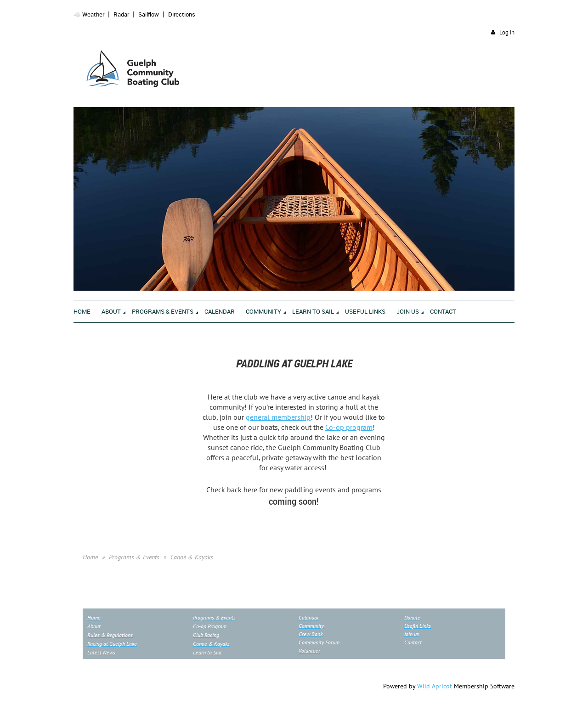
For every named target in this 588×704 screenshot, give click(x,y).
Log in (507, 32)
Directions (182, 14)
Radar (121, 14)
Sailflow (149, 14)
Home (90, 557)
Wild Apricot (435, 686)
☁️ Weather (89, 14)
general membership (278, 417)
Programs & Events (134, 557)
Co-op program (349, 427)
